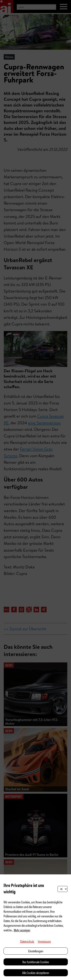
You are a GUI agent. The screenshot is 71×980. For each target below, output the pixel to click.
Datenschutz (27, 941)
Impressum (44, 941)
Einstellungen (36, 951)
